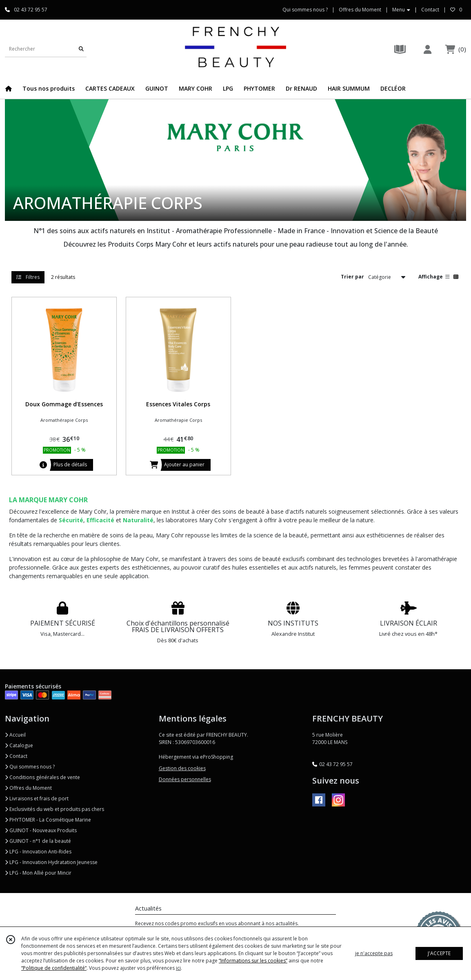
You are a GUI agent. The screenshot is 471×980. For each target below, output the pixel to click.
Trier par (352, 277)
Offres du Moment (28, 788)
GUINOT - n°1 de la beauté (38, 841)
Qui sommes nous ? (30, 767)
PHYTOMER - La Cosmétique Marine (48, 820)
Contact (430, 10)
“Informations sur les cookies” (253, 961)
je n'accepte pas (374, 953)
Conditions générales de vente (42, 777)
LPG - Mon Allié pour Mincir (38, 873)
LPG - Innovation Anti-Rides (38, 852)
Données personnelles (185, 779)
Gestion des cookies (182, 768)
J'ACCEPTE (439, 953)
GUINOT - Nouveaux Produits (41, 830)
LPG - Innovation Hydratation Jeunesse (51, 862)
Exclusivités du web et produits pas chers (54, 809)
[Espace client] (427, 49)
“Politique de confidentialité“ (54, 968)
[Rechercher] (81, 49)
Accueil (15, 735)
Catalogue (19, 745)
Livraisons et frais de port (37, 798)
